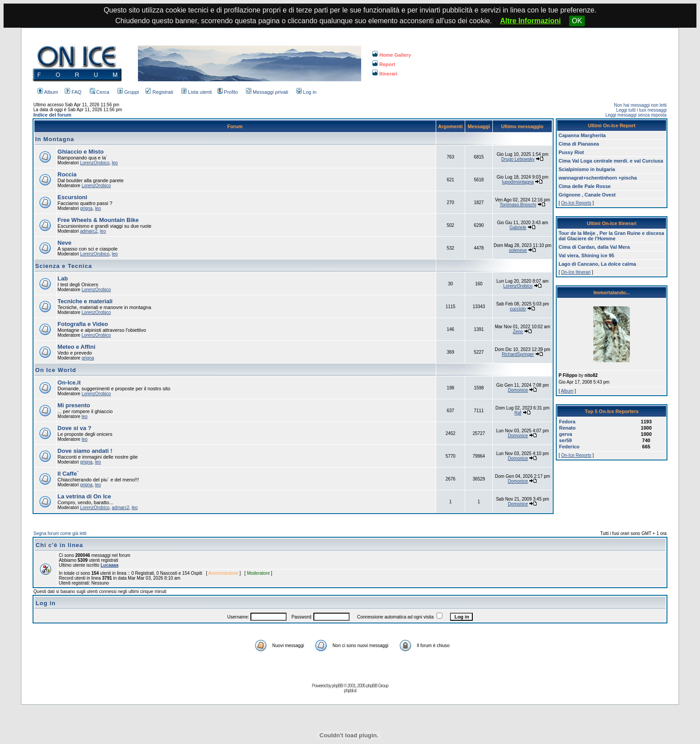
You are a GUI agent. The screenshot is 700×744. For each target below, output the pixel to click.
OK (577, 21)
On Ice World (56, 370)
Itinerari (385, 74)
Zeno (518, 332)
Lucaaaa (109, 565)
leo (115, 163)
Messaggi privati (267, 92)
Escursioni (72, 197)
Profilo (228, 92)
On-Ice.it (69, 382)
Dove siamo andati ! (85, 451)
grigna (86, 208)
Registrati (159, 92)
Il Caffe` (68, 474)
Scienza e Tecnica (64, 266)
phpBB (337, 686)
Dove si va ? (75, 428)
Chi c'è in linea (60, 545)
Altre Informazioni (530, 21)
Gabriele (518, 228)
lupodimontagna (518, 182)
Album (48, 92)
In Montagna (55, 139)
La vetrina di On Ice (84, 496)
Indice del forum (52, 115)
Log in (306, 92)
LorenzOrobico (95, 163)
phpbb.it (350, 691)
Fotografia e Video (83, 324)
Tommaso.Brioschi (518, 205)
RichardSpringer (518, 354)
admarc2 (89, 231)
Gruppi (128, 92)
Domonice (518, 390)
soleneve (518, 250)
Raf (518, 413)
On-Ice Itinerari (576, 272)
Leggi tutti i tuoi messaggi (641, 110)
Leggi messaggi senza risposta (636, 115)
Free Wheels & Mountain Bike (98, 220)
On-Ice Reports (576, 203)
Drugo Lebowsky (518, 159)
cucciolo (518, 309)
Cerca (100, 92)
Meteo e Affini (77, 347)
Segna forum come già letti (60, 533)
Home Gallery (392, 55)
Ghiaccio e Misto (81, 152)
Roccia (67, 174)
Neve (65, 243)
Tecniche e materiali (85, 301)
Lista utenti (196, 92)
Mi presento (74, 405)
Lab (63, 278)
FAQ (73, 92)
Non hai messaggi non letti (640, 105)
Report (384, 64)
